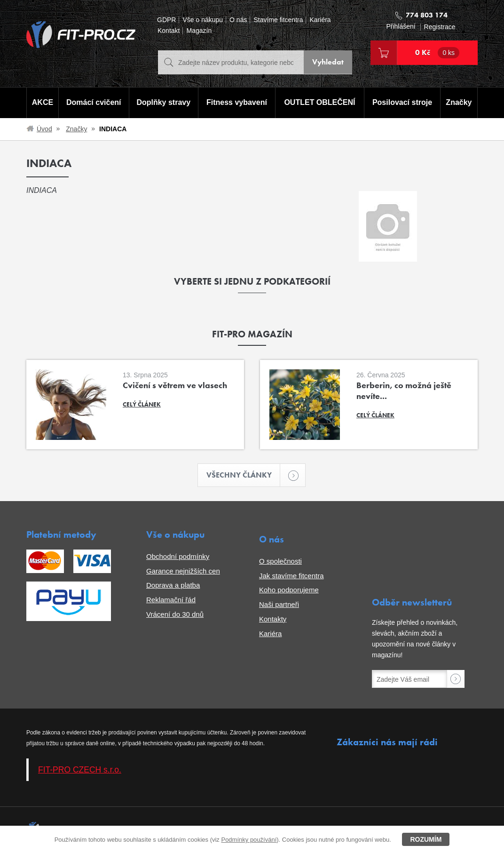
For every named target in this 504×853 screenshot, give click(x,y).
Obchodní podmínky (178, 557)
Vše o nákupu (203, 20)
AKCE (42, 103)
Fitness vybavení (236, 103)
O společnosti (280, 562)
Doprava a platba (173, 586)
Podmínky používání (249, 840)
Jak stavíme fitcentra (291, 576)
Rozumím (426, 839)
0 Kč (437, 53)
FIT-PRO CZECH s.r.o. (80, 770)
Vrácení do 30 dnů (175, 615)
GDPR (166, 20)
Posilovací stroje (403, 103)
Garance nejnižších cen (183, 571)
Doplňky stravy (163, 103)
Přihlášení (401, 27)
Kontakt (169, 31)
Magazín (199, 31)
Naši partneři (279, 605)
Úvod (44, 129)
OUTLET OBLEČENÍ (320, 103)
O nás (238, 20)
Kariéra (320, 20)
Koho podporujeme (289, 590)
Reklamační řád (171, 600)
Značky (459, 103)
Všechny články (244, 475)
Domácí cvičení (93, 103)
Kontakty (273, 619)
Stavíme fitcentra (278, 20)
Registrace (440, 27)
